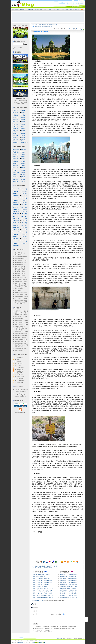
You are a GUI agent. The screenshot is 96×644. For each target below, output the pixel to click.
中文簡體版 (15, 10)
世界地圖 (23, 181)
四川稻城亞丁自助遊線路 (21, 341)
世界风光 (23, 126)
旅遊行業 (15, 138)
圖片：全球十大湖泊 (20, 266)
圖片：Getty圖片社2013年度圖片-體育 (43, 591)
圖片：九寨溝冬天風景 (20, 283)
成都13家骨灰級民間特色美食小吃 (42, 574)
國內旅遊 (15, 168)
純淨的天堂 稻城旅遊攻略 (21, 336)
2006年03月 (16, 234)
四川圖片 (15, 163)
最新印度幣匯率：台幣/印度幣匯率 (68, 591)
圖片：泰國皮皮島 (19, 289)
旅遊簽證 (23, 129)
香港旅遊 (15, 120)
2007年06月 (24, 216)
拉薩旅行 (15, 157)
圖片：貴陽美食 (18, 255)
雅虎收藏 (19, 362)
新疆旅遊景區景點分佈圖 (21, 334)
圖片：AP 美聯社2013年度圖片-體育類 (43, 593)
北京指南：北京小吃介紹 (21, 317)
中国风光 (23, 124)
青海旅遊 (23, 117)
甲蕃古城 (25, 100)
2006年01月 (16, 237)
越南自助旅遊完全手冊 (20, 313)
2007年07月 (16, 216)
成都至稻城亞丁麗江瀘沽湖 (21, 332)
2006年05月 (16, 232)
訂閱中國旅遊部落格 (20, 413)
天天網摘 (19, 365)
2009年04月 (24, 191)
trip (27, 389)
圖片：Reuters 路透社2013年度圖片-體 (43, 595)
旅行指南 (15, 131)
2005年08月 (24, 241)
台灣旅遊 (23, 120)
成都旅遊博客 (20, 371)
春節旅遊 (23, 122)
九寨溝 (16, 100)
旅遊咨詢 (23, 177)
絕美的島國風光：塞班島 (21, 298)
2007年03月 (16, 221)
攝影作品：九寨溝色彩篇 (21, 293)
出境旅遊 (23, 172)
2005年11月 (16, 239)
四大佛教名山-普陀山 (20, 274)
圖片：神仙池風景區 (20, 268)
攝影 (71, 10)
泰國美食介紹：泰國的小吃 (21, 311)
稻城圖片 (23, 163)
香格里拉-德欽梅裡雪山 (20, 337)
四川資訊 (23, 161)
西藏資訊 (23, 154)
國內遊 (18, 104)
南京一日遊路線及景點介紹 (21, 324)
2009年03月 (16, 194)
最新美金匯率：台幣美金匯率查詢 (68, 581)
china (25, 389)
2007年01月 (16, 223)
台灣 (54, 10)
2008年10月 (24, 198)
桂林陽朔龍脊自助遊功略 (21, 339)
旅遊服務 (15, 177)
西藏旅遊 (16, 102)
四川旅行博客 (20, 375)
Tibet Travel (19, 363)
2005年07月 (16, 243)
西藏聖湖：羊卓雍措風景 (21, 281)
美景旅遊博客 (20, 358)
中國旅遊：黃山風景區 (20, 277)
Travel (19, 389)
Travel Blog (79, 29)
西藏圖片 (23, 157)
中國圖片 (15, 170)
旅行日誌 (23, 131)
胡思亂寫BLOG (20, 373)
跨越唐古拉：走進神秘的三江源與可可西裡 (46, 25)
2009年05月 (16, 191)
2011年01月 (16, 189)
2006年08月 (24, 227)
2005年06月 (24, 243)
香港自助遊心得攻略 (20, 330)
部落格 (21, 391)
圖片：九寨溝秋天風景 (20, 285)
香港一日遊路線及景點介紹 (21, 320)
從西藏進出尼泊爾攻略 (20, 349)
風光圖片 (15, 133)
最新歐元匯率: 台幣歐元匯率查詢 (68, 589)
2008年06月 (24, 203)
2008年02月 (24, 207)
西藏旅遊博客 (20, 369)
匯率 (67, 10)
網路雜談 (15, 142)
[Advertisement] (48, 17)
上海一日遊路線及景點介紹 (21, 322)
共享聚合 (19, 360)
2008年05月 (16, 205)
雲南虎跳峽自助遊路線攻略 (21, 345)
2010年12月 (24, 189)
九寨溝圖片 (16, 152)
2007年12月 (24, 209)
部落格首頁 (30, 10)
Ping (33, 601)
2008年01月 (16, 209)
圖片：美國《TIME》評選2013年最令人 (43, 581)
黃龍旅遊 (23, 152)
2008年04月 (24, 205)
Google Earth (24, 142)
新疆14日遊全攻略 (19, 347)
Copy (42, 601)
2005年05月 (16, 246)
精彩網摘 (15, 140)
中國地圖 (15, 181)
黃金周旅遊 (16, 172)
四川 (50, 10)
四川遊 (20, 102)
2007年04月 (24, 218)
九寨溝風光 (24, 135)
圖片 (63, 10)
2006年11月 (16, 225)
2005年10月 (24, 239)
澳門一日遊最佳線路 (20, 319)
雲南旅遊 (15, 117)
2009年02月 (24, 194)
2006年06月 (24, 230)
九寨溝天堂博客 (21, 367)
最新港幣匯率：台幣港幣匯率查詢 (68, 579)
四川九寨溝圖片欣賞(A (20, 262)
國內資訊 (23, 168)
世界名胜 (15, 126)
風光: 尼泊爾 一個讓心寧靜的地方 (44, 27)
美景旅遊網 (60, 638)
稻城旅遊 (25, 102)
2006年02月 (24, 234)
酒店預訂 (23, 175)
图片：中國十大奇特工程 (39, 576)
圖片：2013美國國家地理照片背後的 (42, 579)
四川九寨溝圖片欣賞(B (20, 264)
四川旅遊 (15, 115)
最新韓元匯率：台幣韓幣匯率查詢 (68, 574)
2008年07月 (16, 203)
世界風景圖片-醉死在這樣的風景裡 (68, 587)
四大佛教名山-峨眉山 (20, 272)
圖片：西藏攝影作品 (20, 253)
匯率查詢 (15, 129)
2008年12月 (24, 196)
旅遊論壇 (15, 179)
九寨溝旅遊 (16, 150)
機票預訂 (15, 175)
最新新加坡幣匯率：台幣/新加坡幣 (68, 597)
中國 (37, 10)
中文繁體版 (23, 10)
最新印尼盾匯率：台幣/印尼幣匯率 (68, 585)
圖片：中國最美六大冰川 (21, 261)
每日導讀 (23, 140)
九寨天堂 (20, 100)
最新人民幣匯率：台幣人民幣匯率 (68, 576)
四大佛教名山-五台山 (20, 276)
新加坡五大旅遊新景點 (20, 326)
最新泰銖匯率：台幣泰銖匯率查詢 (68, 593)
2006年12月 (24, 223)
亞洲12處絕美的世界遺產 (21, 257)
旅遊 (24, 391)
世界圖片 (23, 170)
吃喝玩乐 (23, 138)
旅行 (18, 391)
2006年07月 (16, 230)
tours (16, 389)
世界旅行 (72, 29)
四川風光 (23, 115)
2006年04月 (24, 232)
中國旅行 (15, 111)
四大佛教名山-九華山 (20, 270)
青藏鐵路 (23, 113)
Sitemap (77, 10)
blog (22, 389)
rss (16, 358)
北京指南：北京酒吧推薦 (21, 315)
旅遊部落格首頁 (18, 107)
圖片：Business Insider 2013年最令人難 (43, 597)
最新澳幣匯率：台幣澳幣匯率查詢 (68, 595)
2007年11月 (16, 212)
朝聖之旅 (15, 122)
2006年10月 (24, 225)
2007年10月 (24, 212)
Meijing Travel (20, 377)
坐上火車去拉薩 (21, 380)
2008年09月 (16, 200)
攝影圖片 (23, 133)
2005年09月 (16, 241)
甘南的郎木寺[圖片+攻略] (21, 328)
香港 (58, 10)
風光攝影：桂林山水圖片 (21, 294)
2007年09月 (16, 214)
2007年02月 (24, 221)
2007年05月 (16, 218)
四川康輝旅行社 (21, 379)
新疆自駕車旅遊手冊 (20, 351)
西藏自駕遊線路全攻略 (20, 343)
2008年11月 (16, 198)
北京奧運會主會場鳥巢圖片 (21, 287)
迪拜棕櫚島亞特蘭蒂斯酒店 (21, 296)
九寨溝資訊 (24, 150)
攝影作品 (15, 135)
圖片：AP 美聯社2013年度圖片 (41, 587)
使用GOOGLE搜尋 (17, 48)
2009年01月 (16, 196)
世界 (41, 10)
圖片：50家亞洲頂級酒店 (21, 279)
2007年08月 (24, 214)
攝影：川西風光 (18, 291)
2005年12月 (24, 237)
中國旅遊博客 (20, 382)
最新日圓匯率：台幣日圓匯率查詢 (68, 583)
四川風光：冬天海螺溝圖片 (21, 300)
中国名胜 (15, 124)
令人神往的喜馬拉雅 (20, 304)
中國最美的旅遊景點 (20, 259)
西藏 (45, 10)
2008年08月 (24, 200)
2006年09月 (16, 227)
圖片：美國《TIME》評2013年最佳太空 (43, 589)
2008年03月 (16, 207)
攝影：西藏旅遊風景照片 (21, 302)
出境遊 (22, 104)
